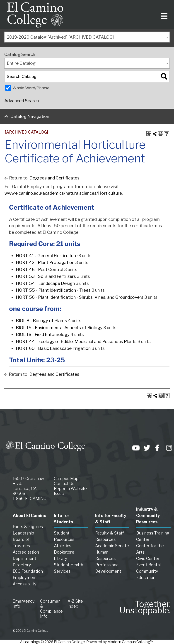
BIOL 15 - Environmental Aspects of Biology (59, 328)
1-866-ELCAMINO (30, 499)
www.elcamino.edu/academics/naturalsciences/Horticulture (63, 193)
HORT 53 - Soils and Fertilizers (46, 276)
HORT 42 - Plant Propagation (45, 262)
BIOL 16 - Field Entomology (43, 334)
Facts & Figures (28, 527)
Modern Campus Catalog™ (130, 642)
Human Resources (105, 555)
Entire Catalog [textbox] (21, 63)
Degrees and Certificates (54, 178)
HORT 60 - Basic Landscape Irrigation (53, 348)
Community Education (147, 574)
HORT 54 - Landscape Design (45, 283)
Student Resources (64, 536)
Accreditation (26, 552)
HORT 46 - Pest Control (40, 270)
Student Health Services (69, 568)
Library (61, 558)
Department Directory (24, 562)
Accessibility (25, 584)
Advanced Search (22, 101)
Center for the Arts (150, 549)
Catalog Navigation (30, 116)
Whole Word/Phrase (31, 88)
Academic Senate (112, 546)
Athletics (63, 546)
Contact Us (64, 484)
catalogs (33, 642)
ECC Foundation (28, 571)
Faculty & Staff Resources (110, 536)
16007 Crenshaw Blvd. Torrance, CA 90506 (28, 486)
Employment (25, 578)
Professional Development (108, 568)
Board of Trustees (21, 543)
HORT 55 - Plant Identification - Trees (53, 290)
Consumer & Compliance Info (51, 609)
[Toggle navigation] (163, 15)
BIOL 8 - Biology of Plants (41, 321)
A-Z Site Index (75, 604)
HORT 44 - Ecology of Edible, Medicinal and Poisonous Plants (76, 342)
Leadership (23, 533)
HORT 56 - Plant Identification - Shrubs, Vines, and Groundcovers (80, 297)
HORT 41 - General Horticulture (47, 256)
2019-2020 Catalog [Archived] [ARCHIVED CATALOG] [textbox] (60, 37)
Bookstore (64, 552)
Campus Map (66, 479)
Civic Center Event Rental (148, 562)
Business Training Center (153, 536)
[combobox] (87, 37)
